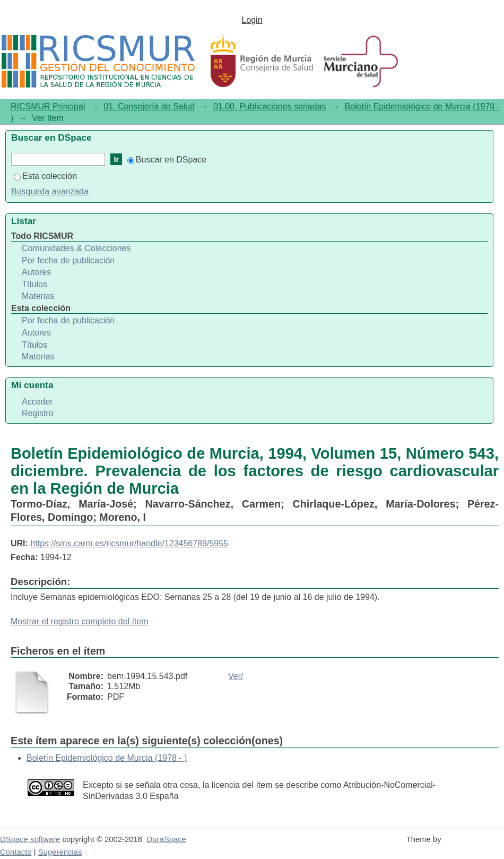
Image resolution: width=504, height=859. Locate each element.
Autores (36, 272)
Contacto (16, 852)
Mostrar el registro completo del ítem (80, 621)
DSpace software (30, 839)
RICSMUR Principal (48, 106)
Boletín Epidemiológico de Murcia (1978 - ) (107, 758)
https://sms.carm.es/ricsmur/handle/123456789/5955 (129, 543)
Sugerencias (60, 852)
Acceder (37, 402)
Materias (38, 296)
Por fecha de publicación (68, 260)
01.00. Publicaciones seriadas (270, 106)
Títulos (34, 284)
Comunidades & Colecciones (76, 248)
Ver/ (236, 676)
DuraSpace (166, 839)
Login (252, 20)
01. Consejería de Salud (149, 106)
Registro (38, 413)
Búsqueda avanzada (50, 191)
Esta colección (45, 176)
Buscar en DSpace (167, 160)
